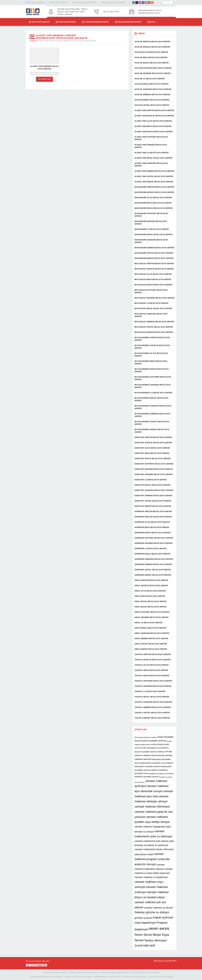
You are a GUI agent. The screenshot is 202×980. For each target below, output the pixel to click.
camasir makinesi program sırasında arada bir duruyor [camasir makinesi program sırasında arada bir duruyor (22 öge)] (152, 859)
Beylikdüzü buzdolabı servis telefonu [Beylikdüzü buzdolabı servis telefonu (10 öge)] (161, 774)
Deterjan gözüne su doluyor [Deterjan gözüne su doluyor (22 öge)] (152, 912)
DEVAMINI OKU (45, 79)
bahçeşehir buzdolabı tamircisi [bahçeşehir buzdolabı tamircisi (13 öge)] (148, 766)
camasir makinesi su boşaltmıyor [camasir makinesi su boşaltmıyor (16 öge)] (151, 877)
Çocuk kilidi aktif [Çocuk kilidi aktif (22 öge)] (145, 945)
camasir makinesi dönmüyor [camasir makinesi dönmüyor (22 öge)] (152, 807)
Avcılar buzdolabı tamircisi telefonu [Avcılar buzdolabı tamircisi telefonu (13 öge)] (150, 752)
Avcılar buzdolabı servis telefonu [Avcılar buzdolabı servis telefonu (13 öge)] (154, 748)
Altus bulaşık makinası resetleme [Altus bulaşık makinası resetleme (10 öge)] (146, 737)
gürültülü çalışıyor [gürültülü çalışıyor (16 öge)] (144, 918)
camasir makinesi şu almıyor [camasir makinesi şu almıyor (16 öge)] (159, 908)
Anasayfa (33, 41)
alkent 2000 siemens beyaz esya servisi (45, 67)
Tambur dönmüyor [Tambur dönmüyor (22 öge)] (156, 940)
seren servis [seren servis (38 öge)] (159, 928)
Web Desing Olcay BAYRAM (165, 961)
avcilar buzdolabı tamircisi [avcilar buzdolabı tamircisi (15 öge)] (154, 741)
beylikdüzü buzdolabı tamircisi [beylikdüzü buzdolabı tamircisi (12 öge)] (147, 777)
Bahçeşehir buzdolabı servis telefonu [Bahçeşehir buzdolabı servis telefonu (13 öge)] (157, 763)
